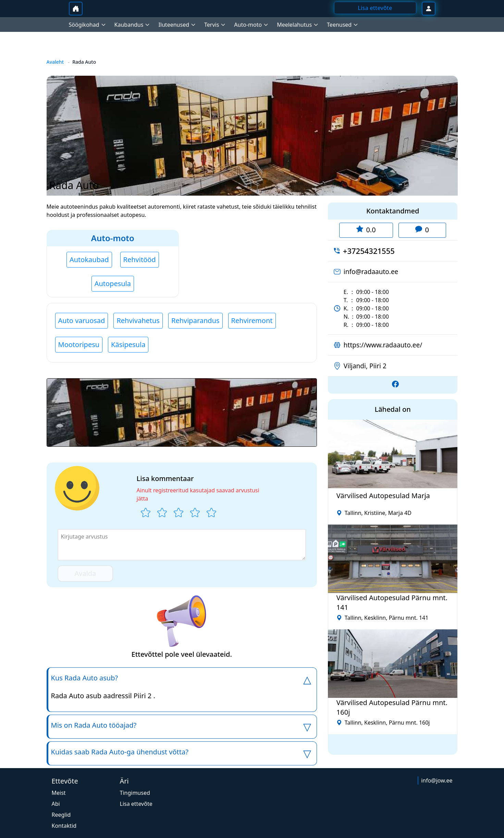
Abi (56, 804)
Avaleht (55, 62)
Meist (59, 793)
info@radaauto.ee (371, 272)
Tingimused (135, 793)
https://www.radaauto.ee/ (383, 345)
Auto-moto (113, 238)
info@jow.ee (437, 780)
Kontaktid (64, 826)
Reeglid (61, 815)
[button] (182, 412)
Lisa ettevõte (136, 804)
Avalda (85, 573)
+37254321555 (369, 251)
